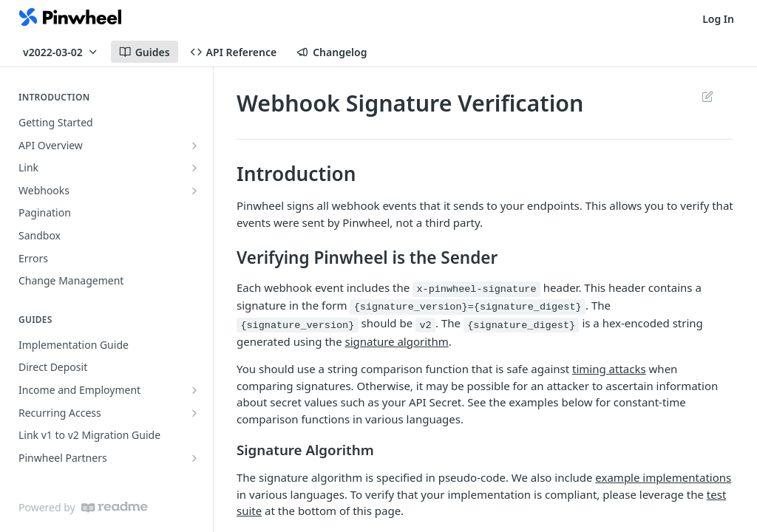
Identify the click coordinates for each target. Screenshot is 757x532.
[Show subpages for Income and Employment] (194, 390)
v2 (425, 325)
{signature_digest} (521, 325)
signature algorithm (397, 341)
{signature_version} (297, 325)
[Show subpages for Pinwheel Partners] (194, 458)
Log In (718, 19)
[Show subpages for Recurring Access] (194, 413)
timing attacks (609, 369)
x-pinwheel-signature (476, 289)
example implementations (663, 477)
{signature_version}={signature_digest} (468, 307)
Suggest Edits (707, 96)
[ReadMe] (115, 507)
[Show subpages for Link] (194, 168)
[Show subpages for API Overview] (194, 146)
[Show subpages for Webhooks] (194, 191)
